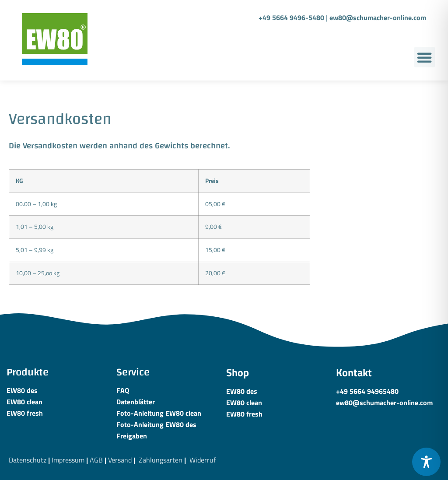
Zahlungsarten (161, 460)
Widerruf (203, 460)
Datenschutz (28, 460)
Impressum (68, 460)
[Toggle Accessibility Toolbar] (426, 462)
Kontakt (354, 372)
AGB (96, 460)
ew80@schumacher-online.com (378, 18)
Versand (120, 460)
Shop (238, 372)
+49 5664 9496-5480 (291, 18)
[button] (425, 57)
